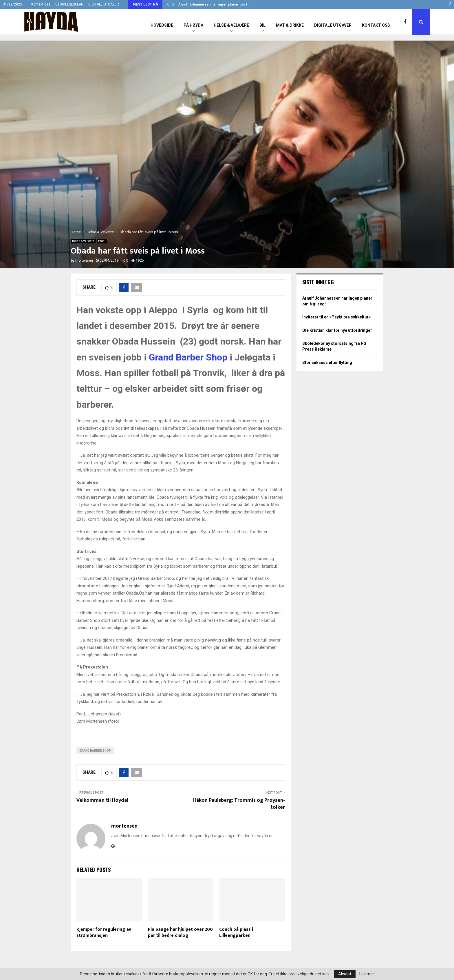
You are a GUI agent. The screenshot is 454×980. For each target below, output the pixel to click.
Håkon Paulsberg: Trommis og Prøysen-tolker (239, 804)
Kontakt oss (41, 4)
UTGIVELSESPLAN (69, 4)
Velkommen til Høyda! (102, 800)
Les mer (367, 974)
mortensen (84, 261)
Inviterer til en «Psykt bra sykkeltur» (336, 317)
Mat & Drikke (290, 25)
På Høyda (193, 25)
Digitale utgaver (333, 25)
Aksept (345, 974)
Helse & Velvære (231, 25)
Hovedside (162, 25)
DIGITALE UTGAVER (104, 4)
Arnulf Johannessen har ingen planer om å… (214, 4)
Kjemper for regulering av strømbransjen (104, 932)
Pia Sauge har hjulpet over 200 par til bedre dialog (180, 932)
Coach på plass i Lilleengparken (236, 932)
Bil (262, 25)
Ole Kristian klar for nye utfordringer (337, 330)
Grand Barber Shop (188, 357)
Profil (102, 241)
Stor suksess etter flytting (327, 363)
